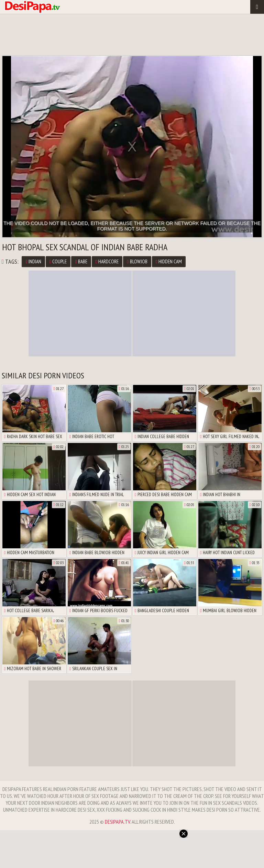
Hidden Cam (169, 261)
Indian (33, 261)
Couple (58, 261)
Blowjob (137, 261)
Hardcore (107, 261)
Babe (81, 261)
